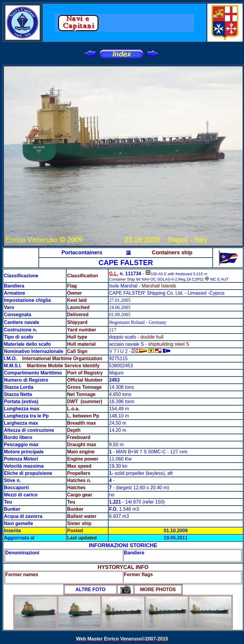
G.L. (114, 274)
